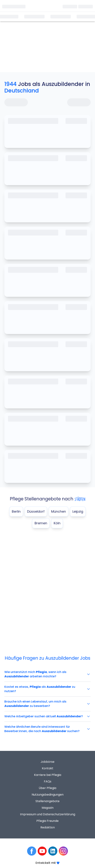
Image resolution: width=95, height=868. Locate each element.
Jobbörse (47, 762)
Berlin (16, 511)
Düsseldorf (36, 511)
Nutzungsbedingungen (48, 795)
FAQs (48, 781)
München (59, 511)
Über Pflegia (47, 788)
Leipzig (78, 511)
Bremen (41, 523)
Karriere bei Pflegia (48, 775)
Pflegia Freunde (47, 821)
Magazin (48, 808)
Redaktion (48, 827)
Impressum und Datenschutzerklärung (48, 814)
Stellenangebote (47, 801)
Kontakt (48, 768)
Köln (57, 523)
